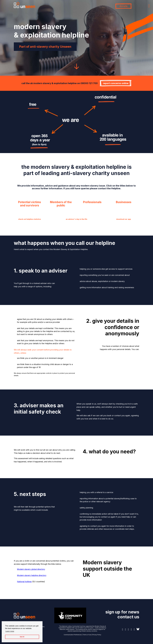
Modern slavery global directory (31, 569)
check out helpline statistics (30, 219)
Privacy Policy (97, 635)
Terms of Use (87, 635)
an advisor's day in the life (76, 219)
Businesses (124, 202)
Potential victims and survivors (29, 204)
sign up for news (122, 612)
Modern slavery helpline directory (32, 575)
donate (124, 6)
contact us (128, 617)
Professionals (92, 202)
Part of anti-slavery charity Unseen (45, 47)
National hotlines (24, 582)
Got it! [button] (22, 637)
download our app (124, 219)
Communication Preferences (73, 635)
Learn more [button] (10, 631)
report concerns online (116, 83)
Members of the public (61, 204)
